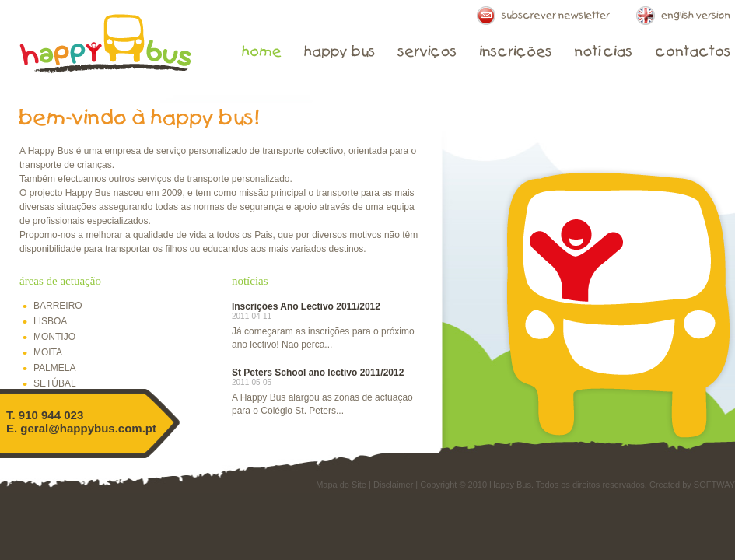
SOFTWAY (714, 485)
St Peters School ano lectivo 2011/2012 (318, 373)
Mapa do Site (341, 485)
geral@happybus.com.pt (88, 428)
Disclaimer (393, 485)
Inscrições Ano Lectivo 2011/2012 (306, 306)
